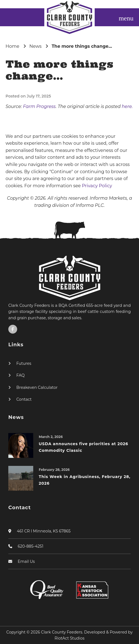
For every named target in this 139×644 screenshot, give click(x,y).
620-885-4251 (31, 546)
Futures (24, 363)
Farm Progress (39, 106)
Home (12, 46)
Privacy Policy (97, 186)
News (35, 46)
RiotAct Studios (69, 638)
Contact (24, 399)
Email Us (26, 561)
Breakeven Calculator (37, 387)
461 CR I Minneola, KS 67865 (44, 531)
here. (127, 106)
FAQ (20, 375)
